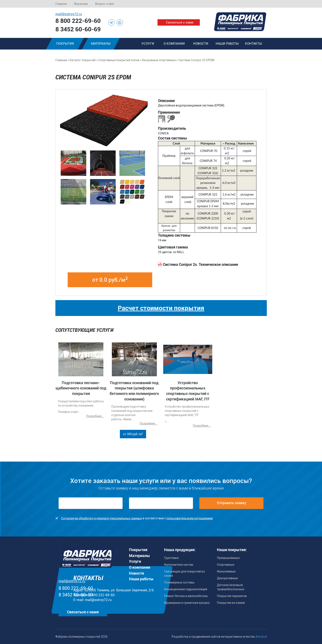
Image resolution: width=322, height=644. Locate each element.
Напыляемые (226, 571)
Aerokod (261, 637)
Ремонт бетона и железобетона (186, 596)
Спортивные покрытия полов (119, 60)
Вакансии (81, 4)
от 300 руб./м (133, 434)
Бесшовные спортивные (159, 60)
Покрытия (65, 44)
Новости (201, 44)
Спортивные (226, 565)
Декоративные (227, 578)
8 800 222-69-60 (78, 21)
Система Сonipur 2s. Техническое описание (200, 264)
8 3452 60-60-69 (78, 29)
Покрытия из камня (231, 603)
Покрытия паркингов (232, 596)
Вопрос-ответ (105, 4)
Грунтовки (171, 558)
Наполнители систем (179, 565)
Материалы (101, 44)
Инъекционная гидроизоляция (186, 589)
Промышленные (228, 558)
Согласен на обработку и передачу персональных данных (101, 518)
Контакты (253, 44)
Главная (61, 4)
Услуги (148, 44)
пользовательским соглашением (190, 518)
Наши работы (227, 44)
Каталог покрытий (83, 60)
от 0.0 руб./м (110, 280)
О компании (174, 44)
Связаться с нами (180, 22)
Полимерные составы (179, 582)
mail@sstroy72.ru (69, 14)
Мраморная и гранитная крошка (187, 603)
